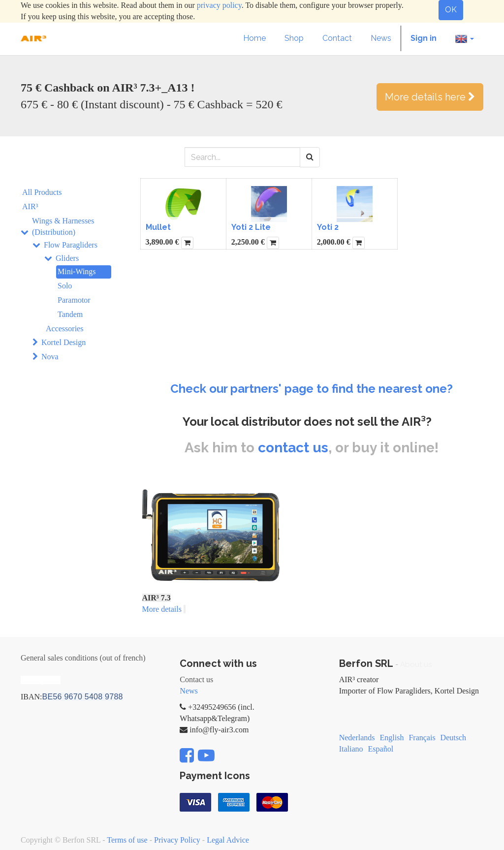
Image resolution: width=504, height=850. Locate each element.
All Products (42, 192)
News (189, 691)
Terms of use (127, 840)
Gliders (67, 258)
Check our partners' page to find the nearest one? (312, 389)
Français (422, 738)
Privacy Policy (177, 840)
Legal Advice (228, 840)
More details (162, 609)
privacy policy (219, 5)
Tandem (70, 314)
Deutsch (453, 738)
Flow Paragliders (71, 245)
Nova (50, 357)
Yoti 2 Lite (251, 227)
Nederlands (357, 738)
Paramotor (74, 300)
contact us (293, 448)
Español (381, 749)
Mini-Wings (77, 271)
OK (451, 10)
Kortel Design (63, 342)
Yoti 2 (328, 227)
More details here (430, 97)
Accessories (64, 329)
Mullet (158, 227)
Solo (65, 286)
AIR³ (30, 206)
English (392, 738)
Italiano (351, 749)
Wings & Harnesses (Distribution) (63, 226)
